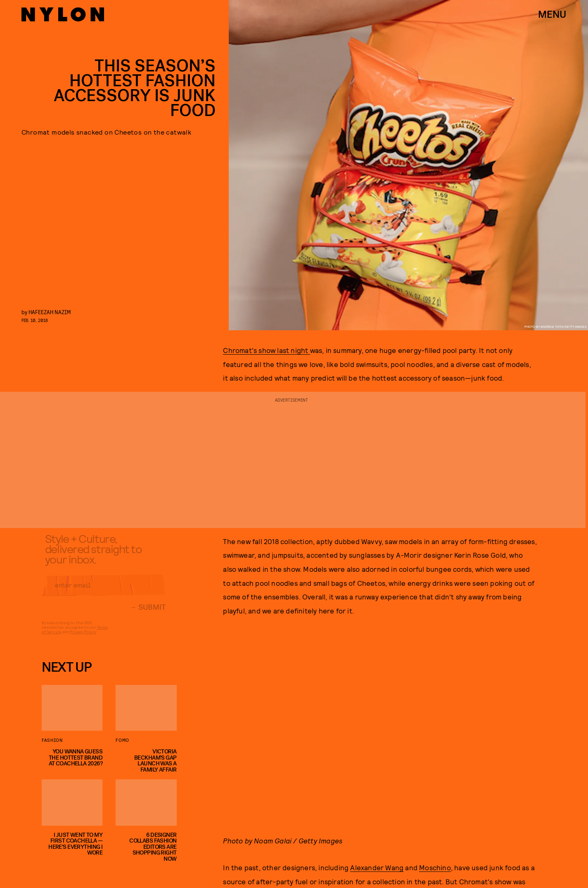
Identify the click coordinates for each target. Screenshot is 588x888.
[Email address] (104, 591)
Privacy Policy (83, 638)
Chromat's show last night (266, 350)
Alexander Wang (377, 867)
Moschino (435, 867)
